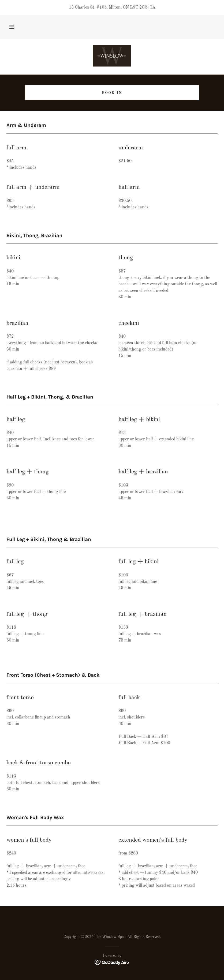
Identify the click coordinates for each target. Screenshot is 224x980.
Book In (112, 93)
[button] (12, 27)
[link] (112, 56)
